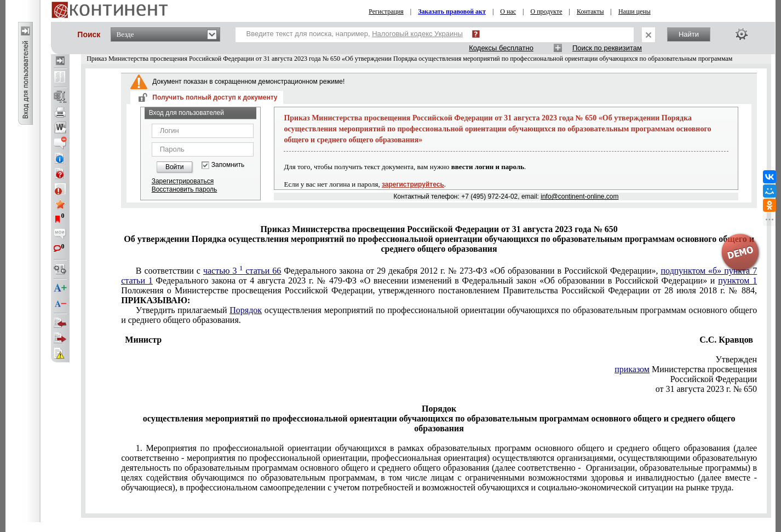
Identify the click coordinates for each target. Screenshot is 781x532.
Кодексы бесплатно (501, 48)
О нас (508, 11)
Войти (175, 167)
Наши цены (634, 11)
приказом (632, 369)
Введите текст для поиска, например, (355, 34)
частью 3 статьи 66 (242, 271)
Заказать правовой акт (452, 11)
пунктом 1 (737, 281)
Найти (689, 34)
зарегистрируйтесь (413, 184)
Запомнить (228, 165)
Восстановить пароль (185, 189)
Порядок (246, 310)
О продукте (546, 11)
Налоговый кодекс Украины (417, 34)
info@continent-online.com (579, 196)
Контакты (590, 11)
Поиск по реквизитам (607, 48)
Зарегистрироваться (183, 181)
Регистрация (386, 11)
